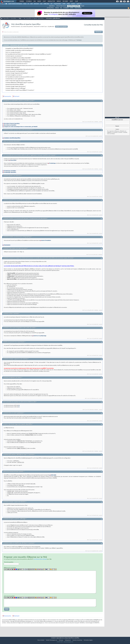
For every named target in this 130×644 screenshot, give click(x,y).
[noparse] (36, 570)
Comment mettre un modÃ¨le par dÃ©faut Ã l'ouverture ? (20, 90)
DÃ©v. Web (46, 4)
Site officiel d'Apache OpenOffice (12, 124)
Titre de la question (11, 564)
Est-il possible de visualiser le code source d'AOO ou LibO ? (20, 77)
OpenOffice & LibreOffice (74, 6)
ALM (31, 4)
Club (76, 1)
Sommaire (6, 45)
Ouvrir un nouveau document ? (13, 52)
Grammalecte (7, 245)
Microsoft (36, 4)
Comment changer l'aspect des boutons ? (16, 86)
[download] (54, 570)
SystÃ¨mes (79, 4)
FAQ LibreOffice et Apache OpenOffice (34, 19)
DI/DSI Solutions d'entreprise (15, 4)
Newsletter (51, 1)
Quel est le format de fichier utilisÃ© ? (15, 85)
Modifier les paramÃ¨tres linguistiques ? (15, 71)
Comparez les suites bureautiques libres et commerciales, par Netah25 (21, 127)
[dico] (42, 570)
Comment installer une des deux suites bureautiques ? (19, 50)
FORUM (57, 8)
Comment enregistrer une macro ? (14, 75)
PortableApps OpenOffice (10, 172)
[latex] (29, 570)
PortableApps (52, 163)
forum (113, 134)
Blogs (39, 1)
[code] (25, 570)
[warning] (44, 570)
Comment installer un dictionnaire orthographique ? (18, 62)
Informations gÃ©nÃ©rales (53, 19)
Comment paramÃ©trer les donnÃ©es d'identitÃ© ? (18, 58)
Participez (79, 40)
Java (41, 4)
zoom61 (100, 122)
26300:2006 (53, 476)
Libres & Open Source (61, 6)
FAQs (20, 19)
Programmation (57, 4)
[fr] (38, 570)
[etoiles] (56, 570)
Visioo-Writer (13, 160)
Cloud (25, 4)
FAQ (35, 1)
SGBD (64, 4)
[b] (8, 570)
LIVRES (72, 8)
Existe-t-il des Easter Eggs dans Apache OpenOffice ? (18, 81)
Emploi (59, 1)
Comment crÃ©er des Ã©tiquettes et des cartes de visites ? (20, 69)
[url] (18, 570)
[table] (20, 570)
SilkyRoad (96, 122)
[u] (13, 570)
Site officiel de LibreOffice (10, 125)
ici (19, 405)
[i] (10, 570)
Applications (52, 6)
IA (28, 4)
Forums (22, 1)
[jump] (51, 570)
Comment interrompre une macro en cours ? (16, 64)
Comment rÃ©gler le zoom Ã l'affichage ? (16, 88)
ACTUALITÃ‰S (50, 8)
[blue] (16, 570)
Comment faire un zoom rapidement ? (15, 79)
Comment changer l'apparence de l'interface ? (17, 73)
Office (68, 4)
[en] (40, 570)
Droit (71, 1)
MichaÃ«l (96, 410)
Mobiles (73, 4)
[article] (49, 570)
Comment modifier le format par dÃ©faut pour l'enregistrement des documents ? (25, 60)
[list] (31, 570)
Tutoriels (29, 1)
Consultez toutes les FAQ (93, 25)
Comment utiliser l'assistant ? (13, 68)
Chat (44, 1)
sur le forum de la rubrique (40, 560)
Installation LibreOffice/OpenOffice (12, 138)
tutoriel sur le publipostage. (40, 336)
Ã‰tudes (65, 1)
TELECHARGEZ (78, 8)
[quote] (23, 570)
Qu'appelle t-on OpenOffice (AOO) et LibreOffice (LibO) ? (19, 49)
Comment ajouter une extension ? (14, 56)
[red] (15, 570)
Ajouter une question (61, 27)
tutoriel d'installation (46, 240)
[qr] (46, 570)
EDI (51, 4)
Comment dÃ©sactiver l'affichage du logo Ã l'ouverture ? (20, 83)
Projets (83, 6)
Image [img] (5, 570)
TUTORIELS (66, 8)
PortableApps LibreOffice (10, 171)
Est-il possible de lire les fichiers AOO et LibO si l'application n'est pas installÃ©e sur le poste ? (28, 54)
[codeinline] (27, 570)
